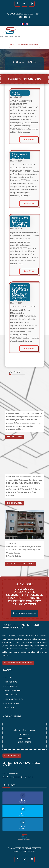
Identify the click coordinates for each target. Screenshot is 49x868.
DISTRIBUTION (12, 695)
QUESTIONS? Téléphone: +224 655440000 (25, 15)
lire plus (29, 140)
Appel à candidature (17, 93)
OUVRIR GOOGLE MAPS (25, 613)
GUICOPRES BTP (13, 690)
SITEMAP (10, 708)
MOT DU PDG (11, 686)
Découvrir (15, 436)
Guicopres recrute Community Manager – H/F (20, 156)
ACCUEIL (9, 678)
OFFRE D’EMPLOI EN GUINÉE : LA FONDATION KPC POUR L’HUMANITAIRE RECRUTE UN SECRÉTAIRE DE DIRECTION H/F (20, 293)
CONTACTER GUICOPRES (25, 45)
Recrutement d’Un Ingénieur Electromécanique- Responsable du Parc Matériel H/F (20, 222)
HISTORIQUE (11, 682)
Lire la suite (12, 755)
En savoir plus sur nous (18, 663)
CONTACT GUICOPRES (21, 564)
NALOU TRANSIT (13, 703)
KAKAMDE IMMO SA (14, 699)
